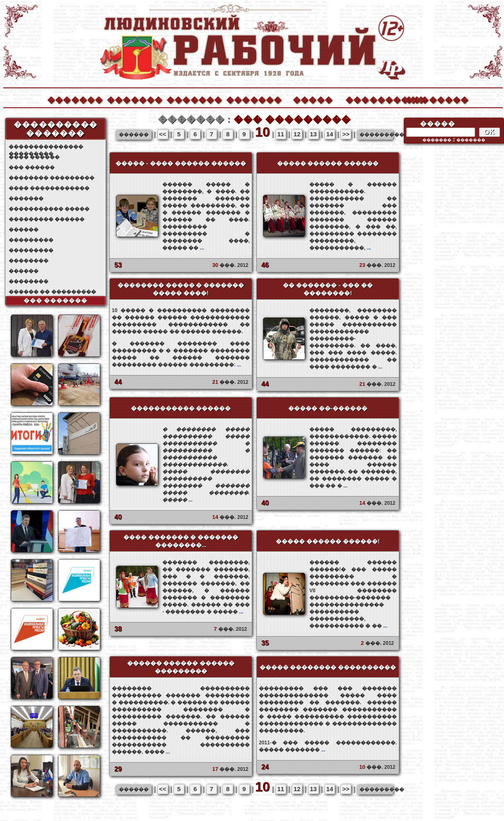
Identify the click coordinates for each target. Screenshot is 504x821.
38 (118, 629)
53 (118, 265)
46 (265, 265)
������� (75, 99)
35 (265, 643)
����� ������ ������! (328, 541)
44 (118, 382)
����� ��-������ (328, 408)
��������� (31, 240)
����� (313, 99)
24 (265, 767)
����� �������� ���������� (328, 667)
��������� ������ (47, 219)
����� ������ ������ (328, 163)
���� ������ (34, 157)
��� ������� (56, 300)
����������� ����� (49, 209)
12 (297, 134)
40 (118, 517)
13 (313, 134)
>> (346, 134)
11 (281, 134)
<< (163, 134)
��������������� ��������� (46, 147)
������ (24, 230)
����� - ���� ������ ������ (181, 163)
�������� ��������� (52, 178)
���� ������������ (49, 188)
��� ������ (32, 167)
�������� (432, 99)
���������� (373, 99)
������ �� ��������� (52, 292)
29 (118, 769)
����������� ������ (181, 408)
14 (330, 134)
